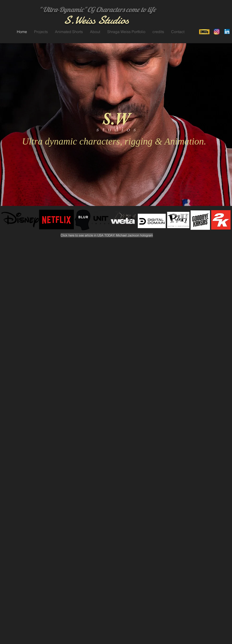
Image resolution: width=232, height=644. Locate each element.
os (124, 20)
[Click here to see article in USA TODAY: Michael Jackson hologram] (107, 235)
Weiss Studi (97, 20)
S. (69, 20)
